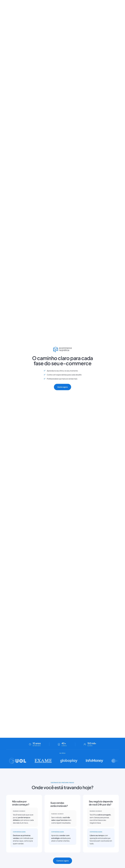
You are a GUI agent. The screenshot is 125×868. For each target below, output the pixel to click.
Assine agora (63, 387)
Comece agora (62, 861)
